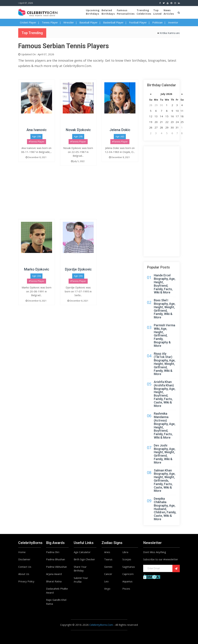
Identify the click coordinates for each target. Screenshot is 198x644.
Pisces (126, 589)
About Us (24, 574)
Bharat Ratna (54, 581)
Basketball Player (113, 22)
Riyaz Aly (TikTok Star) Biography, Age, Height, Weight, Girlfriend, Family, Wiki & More (165, 364)
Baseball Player (89, 22)
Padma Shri (53, 552)
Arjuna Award (54, 574)
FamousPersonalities (126, 12)
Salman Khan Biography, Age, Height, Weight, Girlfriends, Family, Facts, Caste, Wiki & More (165, 481)
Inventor (173, 22)
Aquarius (127, 581)
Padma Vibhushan (56, 567)
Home (22, 552)
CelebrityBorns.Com (101, 625)
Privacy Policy (26, 581)
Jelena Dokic (120, 130)
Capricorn (128, 574)
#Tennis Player (37, 142)
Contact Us (25, 567)
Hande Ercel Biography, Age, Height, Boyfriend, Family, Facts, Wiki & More (165, 284)
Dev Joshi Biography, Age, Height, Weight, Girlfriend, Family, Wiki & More (165, 454)
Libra (125, 552)
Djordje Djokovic (78, 269)
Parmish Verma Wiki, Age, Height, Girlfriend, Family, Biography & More (164, 335)
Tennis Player (50, 22)
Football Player (138, 22)
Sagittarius (129, 567)
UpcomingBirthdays (93, 12)
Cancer (108, 574)
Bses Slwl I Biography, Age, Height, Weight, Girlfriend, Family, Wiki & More (165, 309)
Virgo (107, 589)
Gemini (108, 567)
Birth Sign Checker (84, 559)
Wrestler (69, 22)
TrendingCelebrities (144, 12)
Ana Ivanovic (37, 130)
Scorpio (127, 559)
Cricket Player (28, 22)
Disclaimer (24, 559)
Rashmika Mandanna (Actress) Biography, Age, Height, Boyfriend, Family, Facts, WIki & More (165, 425)
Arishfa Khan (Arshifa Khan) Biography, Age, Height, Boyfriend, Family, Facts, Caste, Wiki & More (165, 394)
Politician (157, 22)
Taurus (108, 559)
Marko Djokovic (37, 269)
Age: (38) (36, 136)
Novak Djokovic (78, 130)
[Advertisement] (78, 195)
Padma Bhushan (56, 559)
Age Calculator (82, 552)
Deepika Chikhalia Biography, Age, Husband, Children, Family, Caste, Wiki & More (165, 509)
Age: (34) (36, 276)
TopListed (157, 12)
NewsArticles (169, 12)
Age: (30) (78, 276)
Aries (107, 552)
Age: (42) (120, 136)
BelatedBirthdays (108, 12)
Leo (106, 581)
